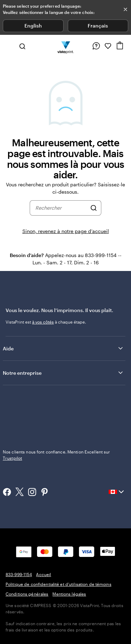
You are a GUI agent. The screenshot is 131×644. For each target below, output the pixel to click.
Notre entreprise (63, 373)
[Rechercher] (94, 208)
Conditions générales (27, 594)
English (33, 26)
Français (98, 26)
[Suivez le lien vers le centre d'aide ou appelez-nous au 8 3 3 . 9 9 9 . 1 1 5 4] (96, 46)
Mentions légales (69, 594)
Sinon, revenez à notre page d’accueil (66, 231)
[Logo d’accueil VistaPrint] (65, 46)
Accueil (43, 574)
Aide (63, 348)
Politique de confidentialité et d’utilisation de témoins (59, 584)
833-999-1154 (19, 574)
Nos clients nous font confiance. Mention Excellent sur (56, 455)
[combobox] (61, 208)
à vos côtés (43, 322)
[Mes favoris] (108, 46)
